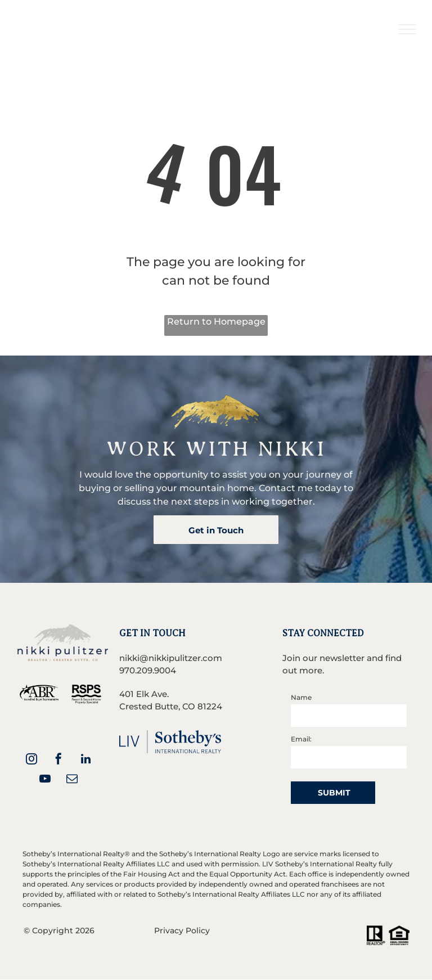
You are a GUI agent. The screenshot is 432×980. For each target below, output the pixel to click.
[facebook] (58, 760)
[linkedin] (85, 760)
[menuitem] (227, 21)
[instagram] (31, 760)
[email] (72, 780)
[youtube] (45, 780)
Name (301, 697)
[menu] (407, 29)
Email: (301, 739)
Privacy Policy (182, 930)
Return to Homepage (216, 322)
